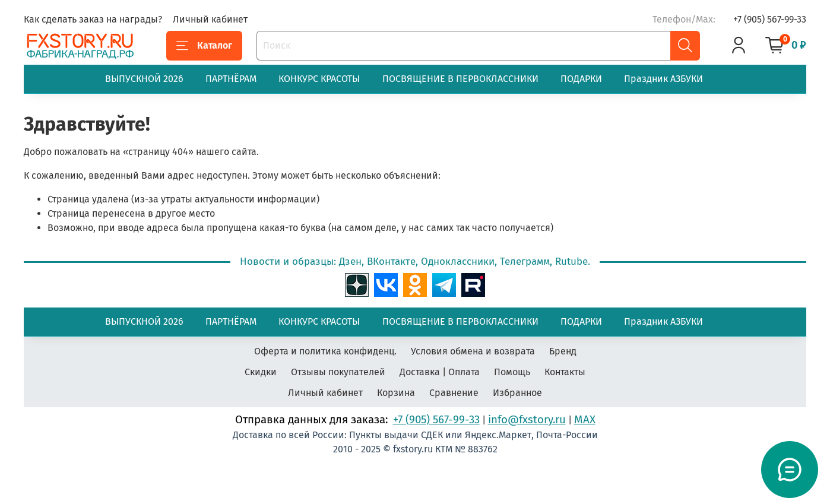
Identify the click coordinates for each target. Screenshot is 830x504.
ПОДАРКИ (581, 79)
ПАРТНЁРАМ (231, 79)
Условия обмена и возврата (473, 351)
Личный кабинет (210, 19)
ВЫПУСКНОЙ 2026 (144, 79)
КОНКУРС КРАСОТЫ (319, 79)
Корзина (396, 393)
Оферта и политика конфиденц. (325, 351)
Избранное (517, 393)
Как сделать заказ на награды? (93, 19)
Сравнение (454, 393)
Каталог (204, 46)
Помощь (512, 372)
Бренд (563, 351)
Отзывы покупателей (338, 372)
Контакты (565, 372)
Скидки (261, 372)
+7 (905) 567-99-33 (770, 19)
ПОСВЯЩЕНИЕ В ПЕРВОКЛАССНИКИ (460, 79)
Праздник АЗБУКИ (663, 79)
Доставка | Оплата (440, 372)
